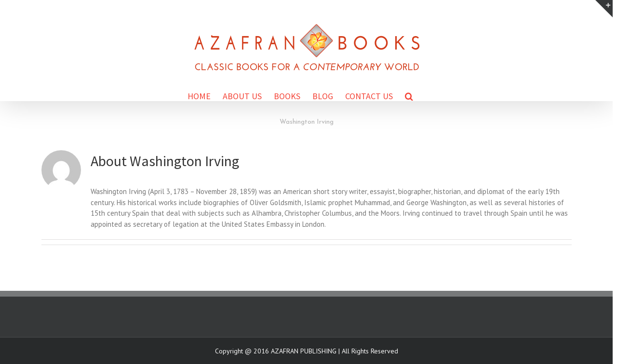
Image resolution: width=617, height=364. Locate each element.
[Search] (409, 96)
